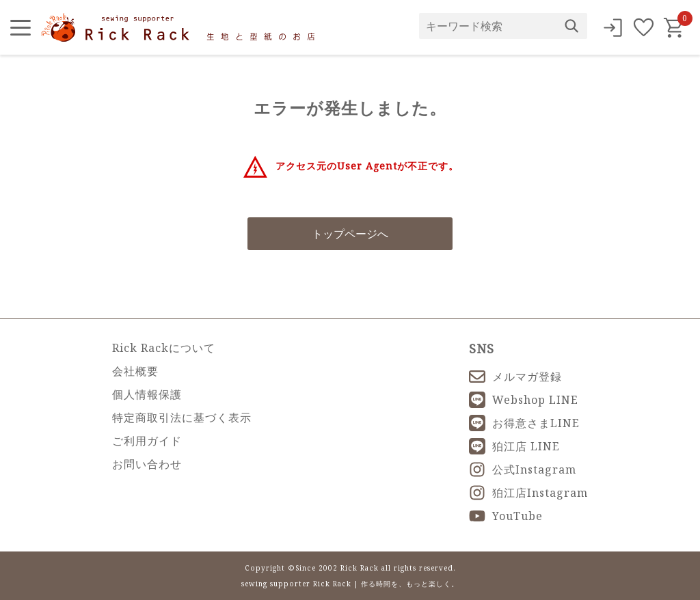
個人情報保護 (147, 394)
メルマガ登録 (515, 377)
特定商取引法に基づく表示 (182, 418)
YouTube (506, 516)
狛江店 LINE (514, 446)
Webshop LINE (524, 400)
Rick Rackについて (164, 348)
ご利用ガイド (147, 441)
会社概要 (135, 371)
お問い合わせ (147, 464)
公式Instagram (523, 469)
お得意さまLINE (524, 423)
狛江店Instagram (528, 493)
